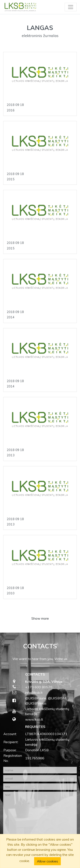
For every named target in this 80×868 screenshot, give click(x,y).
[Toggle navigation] (71, 7)
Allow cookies (47, 861)
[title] (40, 787)
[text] (40, 816)
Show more (40, 618)
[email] (40, 778)
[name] (40, 770)
